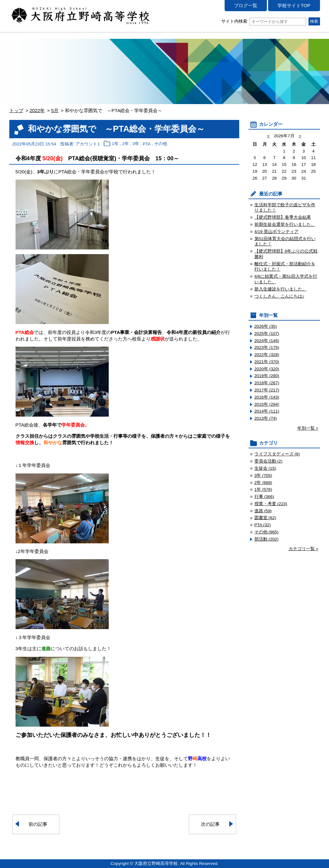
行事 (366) (264, 497)
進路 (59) (263, 511)
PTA (147, 144)
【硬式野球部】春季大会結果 (283, 217)
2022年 (37, 110)
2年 (126, 144)
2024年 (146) (267, 341)
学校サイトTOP (294, 5)
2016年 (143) (267, 397)
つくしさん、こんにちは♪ (279, 296)
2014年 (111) (267, 411)
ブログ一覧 (246, 5)
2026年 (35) (266, 326)
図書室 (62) (265, 518)
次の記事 (210, 824)
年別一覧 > (308, 428)
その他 (161, 144)
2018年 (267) (267, 383)
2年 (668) (263, 483)
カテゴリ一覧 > (304, 549)
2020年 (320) (267, 369)
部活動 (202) (267, 539)
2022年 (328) (267, 355)
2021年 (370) (267, 362)
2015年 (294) (267, 404)
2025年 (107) (267, 333)
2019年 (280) (267, 376)
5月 (55, 110)
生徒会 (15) (265, 468)
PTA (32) (263, 525)
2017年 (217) (267, 390)
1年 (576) (263, 489)
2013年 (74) (266, 418)
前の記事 (38, 824)
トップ (16, 110)
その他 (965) (267, 532)
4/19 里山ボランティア (276, 232)
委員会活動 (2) (269, 461)
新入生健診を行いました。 (281, 289)
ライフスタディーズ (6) (277, 454)
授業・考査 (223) (271, 504)
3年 (136, 144)
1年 (115, 144)
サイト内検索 (264, 21)
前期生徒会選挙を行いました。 (285, 224)
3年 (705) (263, 475)
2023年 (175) (267, 347)
